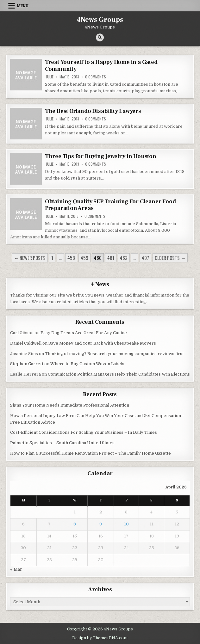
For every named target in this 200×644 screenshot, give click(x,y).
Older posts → (170, 258)
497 (145, 258)
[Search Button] (100, 37)
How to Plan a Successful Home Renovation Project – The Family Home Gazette (91, 453)
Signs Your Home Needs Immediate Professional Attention (70, 405)
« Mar (16, 569)
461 (111, 258)
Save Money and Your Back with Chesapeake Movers (102, 343)
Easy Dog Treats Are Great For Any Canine (84, 333)
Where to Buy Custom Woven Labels (87, 364)
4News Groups (100, 20)
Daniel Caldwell (26, 343)
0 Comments (96, 77)
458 (71, 258)
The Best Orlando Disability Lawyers (93, 111)
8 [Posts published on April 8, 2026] (75, 524)
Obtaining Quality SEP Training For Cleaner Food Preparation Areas (110, 205)
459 (84, 258)
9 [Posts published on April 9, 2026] (101, 524)
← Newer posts (30, 258)
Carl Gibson (22, 333)
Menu (23, 6)
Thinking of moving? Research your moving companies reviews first (114, 354)
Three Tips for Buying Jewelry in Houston (101, 156)
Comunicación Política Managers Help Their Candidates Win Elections (119, 374)
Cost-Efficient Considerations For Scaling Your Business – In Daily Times (84, 432)
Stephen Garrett (27, 364)
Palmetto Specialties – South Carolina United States (62, 443)
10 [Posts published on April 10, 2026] (126, 524)
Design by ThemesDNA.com (100, 638)
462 (124, 258)
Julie (50, 77)
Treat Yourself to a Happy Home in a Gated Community (101, 66)
